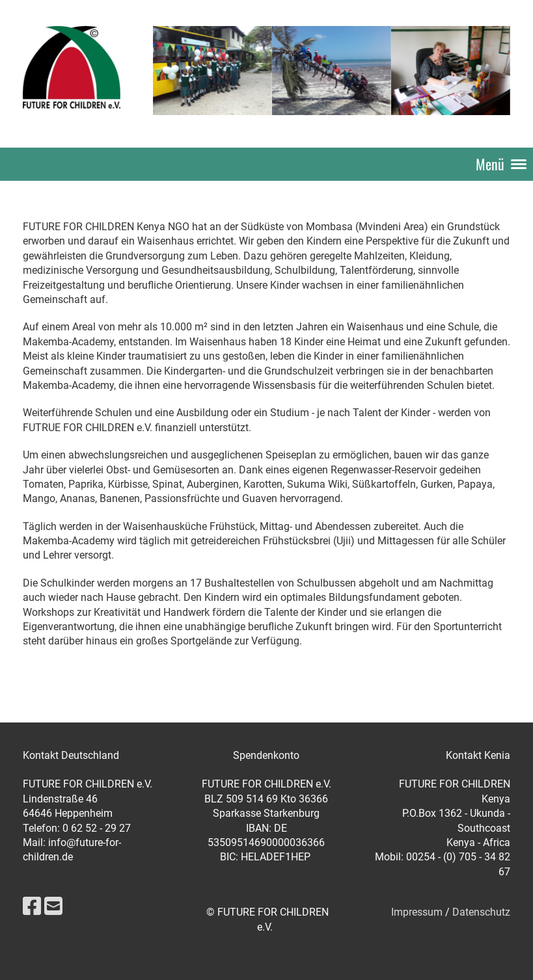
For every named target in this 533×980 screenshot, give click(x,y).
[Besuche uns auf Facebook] (32, 907)
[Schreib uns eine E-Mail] (53, 907)
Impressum (417, 912)
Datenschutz (481, 912)
